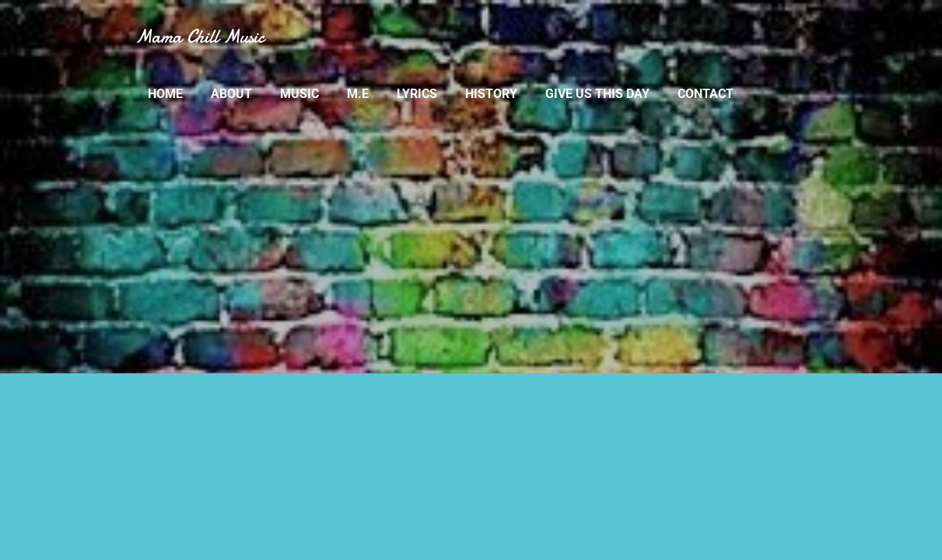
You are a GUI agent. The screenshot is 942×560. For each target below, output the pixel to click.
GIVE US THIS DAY (597, 94)
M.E (358, 94)
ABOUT (231, 94)
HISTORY (491, 94)
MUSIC (299, 94)
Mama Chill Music (200, 37)
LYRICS (417, 94)
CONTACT (706, 94)
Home (165, 94)
